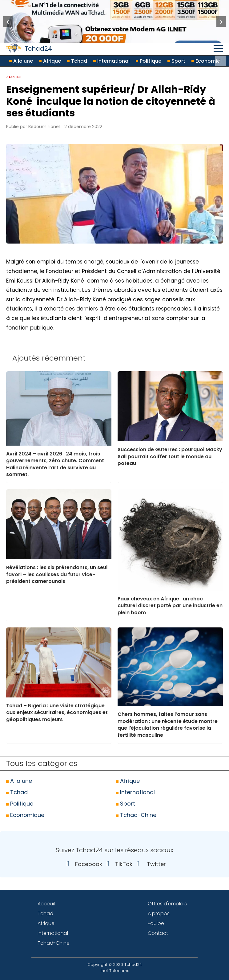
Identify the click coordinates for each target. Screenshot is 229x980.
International (111, 61)
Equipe (156, 923)
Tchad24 (29, 48)
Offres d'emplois (167, 904)
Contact (158, 933)
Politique (149, 61)
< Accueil (13, 77)
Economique (25, 815)
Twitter (150, 864)
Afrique (50, 61)
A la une (21, 61)
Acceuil (46, 904)
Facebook (83, 864)
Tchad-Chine (136, 815)
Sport (176, 61)
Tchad (77, 61)
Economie (206, 61)
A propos (159, 914)
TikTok (118, 864)
